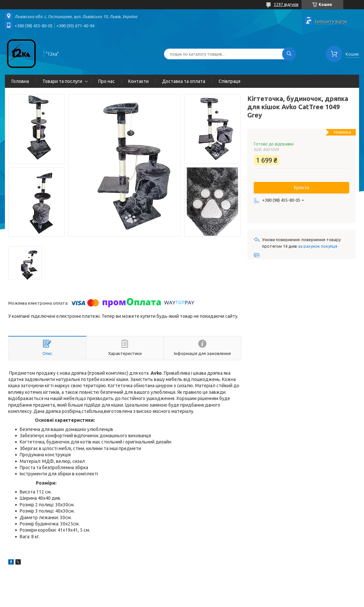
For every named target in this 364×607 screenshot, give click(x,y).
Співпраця (230, 81)
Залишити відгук (331, 21)
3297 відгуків (286, 4)
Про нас (107, 81)
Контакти (138, 81)
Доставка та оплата (184, 81)
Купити (302, 188)
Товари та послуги (62, 81)
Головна (20, 81)
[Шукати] (289, 54)
